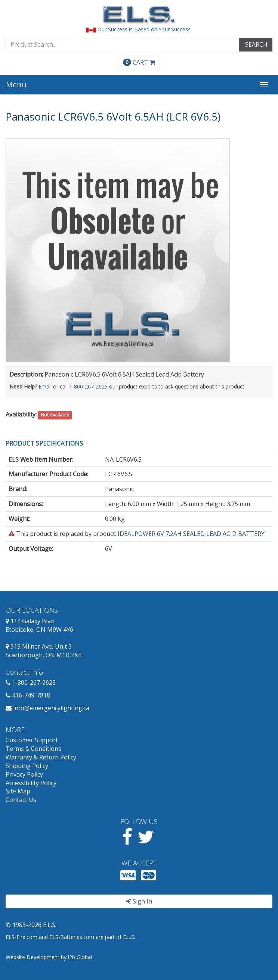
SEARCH (256, 44)
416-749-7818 (31, 695)
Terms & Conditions (33, 749)
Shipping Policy (27, 766)
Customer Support (32, 740)
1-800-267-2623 (88, 386)
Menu (16, 85)
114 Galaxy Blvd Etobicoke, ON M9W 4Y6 (39, 625)
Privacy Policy (24, 774)
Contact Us (21, 800)
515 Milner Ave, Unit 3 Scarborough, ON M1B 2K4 (44, 651)
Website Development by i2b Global (49, 957)
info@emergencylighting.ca (51, 708)
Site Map (18, 791)
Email (45, 386)
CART (139, 62)
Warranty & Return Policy (41, 757)
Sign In (139, 901)
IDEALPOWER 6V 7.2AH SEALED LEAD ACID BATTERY (191, 534)
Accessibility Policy (31, 783)
